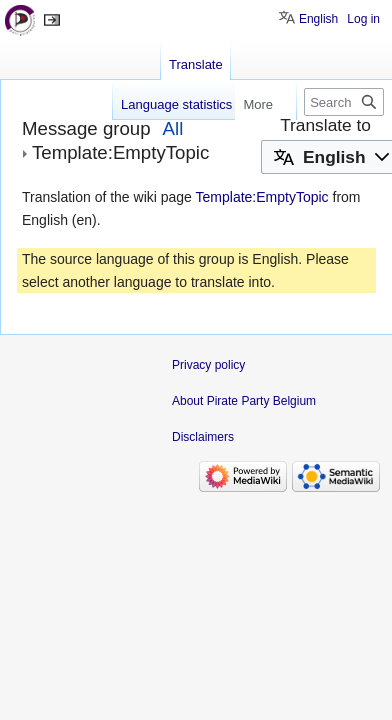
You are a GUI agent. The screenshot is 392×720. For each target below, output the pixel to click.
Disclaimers (203, 437)
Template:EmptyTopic (262, 197)
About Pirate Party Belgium (244, 401)
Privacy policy (208, 365)
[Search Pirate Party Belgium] (344, 102)
